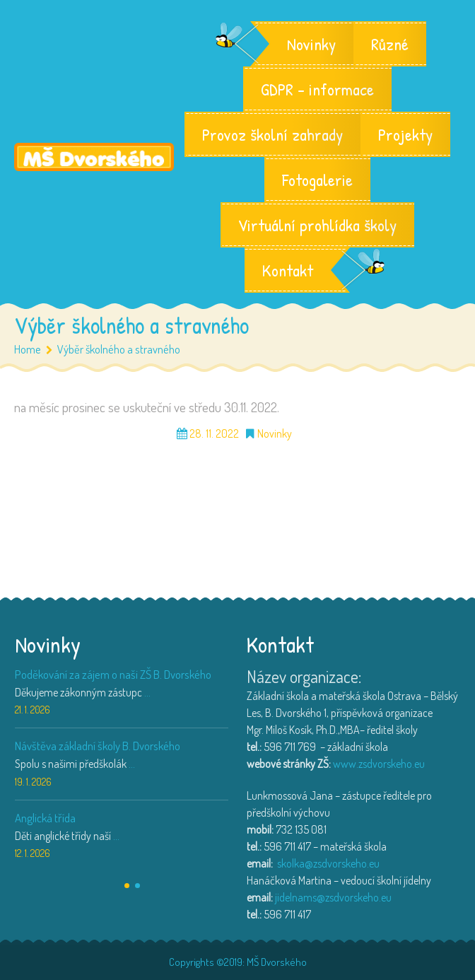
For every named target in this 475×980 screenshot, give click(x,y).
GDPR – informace (317, 89)
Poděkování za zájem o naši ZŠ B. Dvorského (113, 674)
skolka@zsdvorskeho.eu (328, 863)
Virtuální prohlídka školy (317, 225)
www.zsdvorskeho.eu (379, 764)
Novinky (311, 44)
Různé (390, 44)
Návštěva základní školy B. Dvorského (98, 746)
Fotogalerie (317, 180)
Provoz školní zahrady (272, 134)
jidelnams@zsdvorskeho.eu (333, 897)
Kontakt (288, 270)
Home (28, 349)
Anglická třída (45, 818)
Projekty (405, 134)
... (147, 692)
